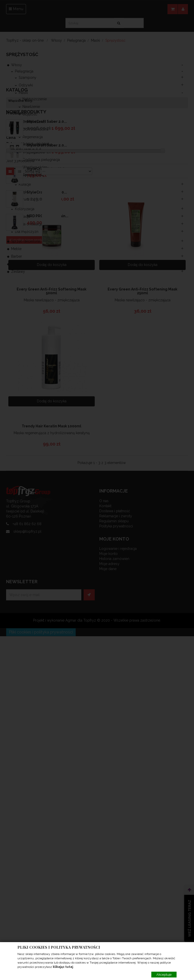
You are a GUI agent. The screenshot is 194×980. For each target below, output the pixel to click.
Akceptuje (164, 975)
